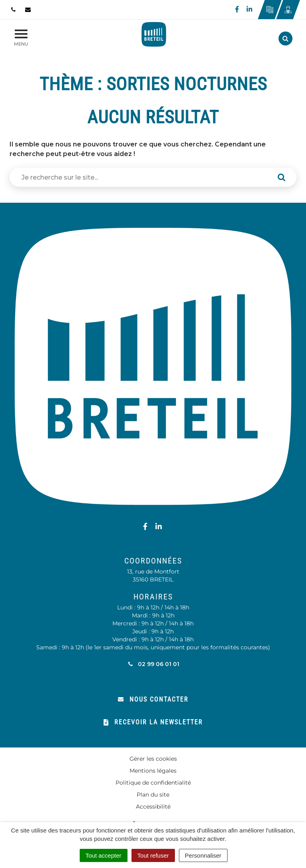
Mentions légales (153, 771)
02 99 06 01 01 (153, 664)
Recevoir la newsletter (153, 722)
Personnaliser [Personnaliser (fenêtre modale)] (203, 855)
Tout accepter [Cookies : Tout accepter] (104, 855)
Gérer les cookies (153, 759)
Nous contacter (153, 699)
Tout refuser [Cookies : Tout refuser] (153, 855)
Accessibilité (153, 807)
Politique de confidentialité (153, 783)
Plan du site (153, 795)
